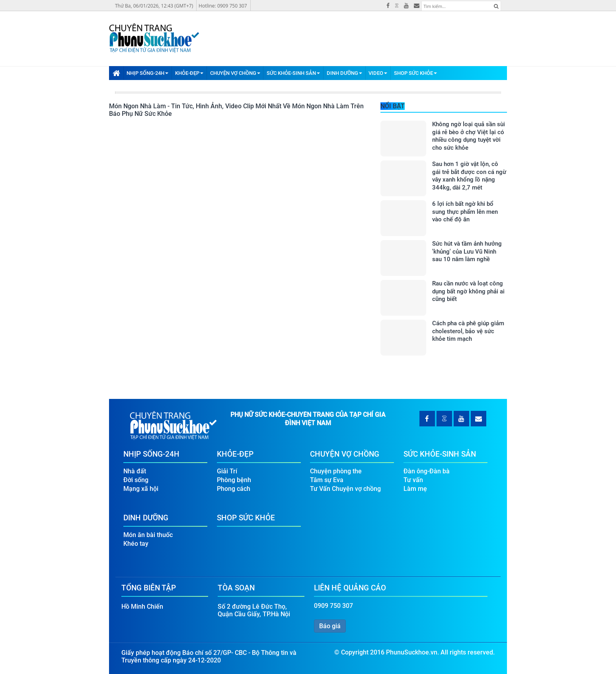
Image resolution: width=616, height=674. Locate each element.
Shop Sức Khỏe (415, 73)
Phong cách (234, 489)
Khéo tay (136, 544)
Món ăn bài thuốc (148, 535)
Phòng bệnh (234, 480)
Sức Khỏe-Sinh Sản (293, 73)
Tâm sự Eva (327, 480)
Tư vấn (413, 480)
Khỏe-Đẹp (189, 73)
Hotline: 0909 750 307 (223, 6)
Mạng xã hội (141, 489)
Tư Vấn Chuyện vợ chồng (345, 489)
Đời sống (136, 480)
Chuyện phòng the (336, 471)
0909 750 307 (333, 606)
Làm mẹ (415, 489)
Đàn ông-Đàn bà (427, 471)
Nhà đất (135, 471)
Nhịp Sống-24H (147, 73)
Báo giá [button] (330, 626)
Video (378, 73)
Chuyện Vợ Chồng (235, 73)
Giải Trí (227, 471)
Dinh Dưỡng (344, 73)
